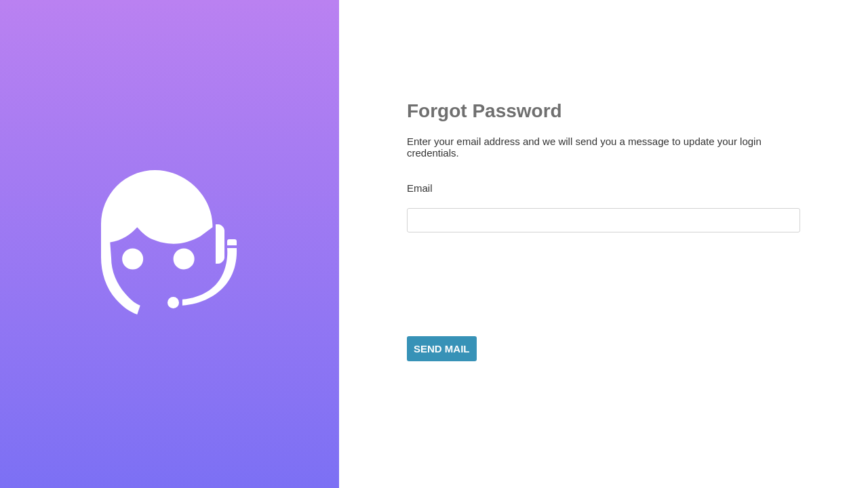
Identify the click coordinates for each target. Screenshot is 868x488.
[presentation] (510, 286)
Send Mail (442, 349)
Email (420, 188)
